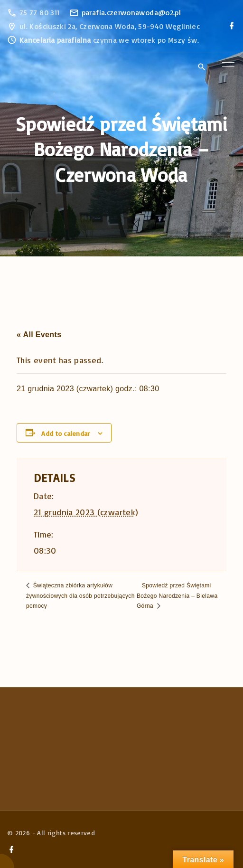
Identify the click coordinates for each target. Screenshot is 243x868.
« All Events (39, 335)
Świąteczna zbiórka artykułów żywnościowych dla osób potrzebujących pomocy (80, 596)
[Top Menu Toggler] (228, 67)
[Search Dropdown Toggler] (201, 67)
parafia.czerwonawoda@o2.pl (131, 12)
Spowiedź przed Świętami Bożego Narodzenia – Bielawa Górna (177, 596)
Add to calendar (65, 433)
